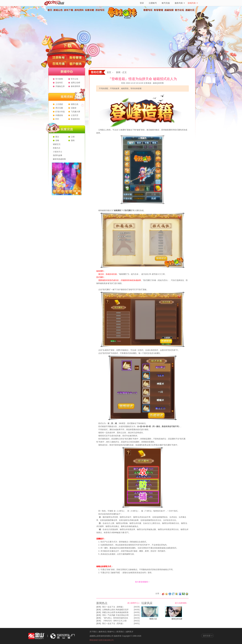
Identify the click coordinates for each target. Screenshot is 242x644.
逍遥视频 (169, 10)
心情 (73, 137)
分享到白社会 (173, 594)
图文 (57, 137)
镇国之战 (75, 104)
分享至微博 (163, 594)
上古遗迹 (59, 104)
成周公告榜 (75, 83)
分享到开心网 (167, 594)
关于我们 (93, 632)
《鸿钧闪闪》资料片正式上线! (114, 621)
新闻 (118, 72)
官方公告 (75, 79)
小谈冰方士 (58, 152)
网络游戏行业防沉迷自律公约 (102, 640)
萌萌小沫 (153, 619)
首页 (50, 10)
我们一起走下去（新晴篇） (113, 607)
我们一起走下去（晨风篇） (113, 623)
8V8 (57, 119)
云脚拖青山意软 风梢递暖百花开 (115, 610)
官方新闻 (59, 79)
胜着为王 (57, 148)
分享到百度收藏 (180, 594)
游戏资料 (79, 10)
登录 (142, 3)
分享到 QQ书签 (177, 594)
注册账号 (153, 3)
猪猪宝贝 (57, 144)
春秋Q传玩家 (177, 619)
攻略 (57, 140)
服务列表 (180, 3)
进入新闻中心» (133, 603)
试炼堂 (74, 108)
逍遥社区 (190, 10)
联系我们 (120, 632)
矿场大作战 (60, 112)
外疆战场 (59, 115)
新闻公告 (58, 10)
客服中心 (111, 632)
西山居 (62, 636)
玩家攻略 (89, 10)
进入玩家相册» (181, 603)
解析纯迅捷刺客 (59, 159)
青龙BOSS (75, 119)
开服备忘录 (60, 86)
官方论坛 (179, 10)
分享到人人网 (170, 594)
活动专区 (100, 10)
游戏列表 (193, 3)
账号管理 (159, 10)
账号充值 (166, 3)
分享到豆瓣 (184, 594)
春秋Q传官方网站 (123, 19)
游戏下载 (68, 10)
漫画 (73, 140)
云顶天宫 (75, 115)
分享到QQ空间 (187, 594)
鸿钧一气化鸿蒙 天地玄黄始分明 (115, 615)
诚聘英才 (130, 632)
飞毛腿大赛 (75, 112)
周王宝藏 (59, 108)
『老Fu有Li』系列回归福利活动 (115, 618)
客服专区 (148, 10)
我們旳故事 (58, 155)
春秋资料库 (75, 86)
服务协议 (102, 632)
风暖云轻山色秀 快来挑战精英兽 (115, 612)
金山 (37, 636)
